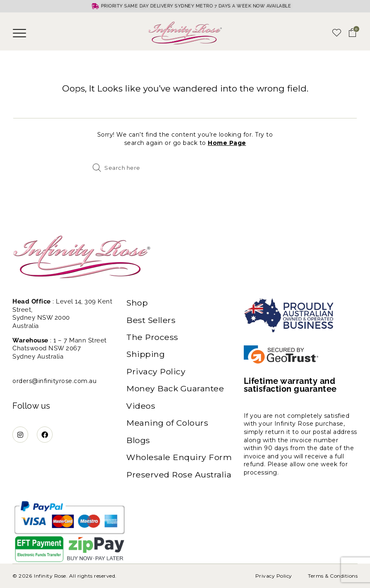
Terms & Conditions (333, 576)
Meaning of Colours (167, 424)
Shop (137, 303)
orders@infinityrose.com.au (54, 381)
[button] (20, 33)
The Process (153, 337)
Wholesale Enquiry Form (179, 459)
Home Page (227, 143)
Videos (141, 407)
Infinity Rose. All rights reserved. (75, 576)
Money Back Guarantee (176, 390)
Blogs (138, 442)
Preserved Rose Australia (180, 477)
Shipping (146, 355)
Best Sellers (151, 320)
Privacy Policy (156, 372)
